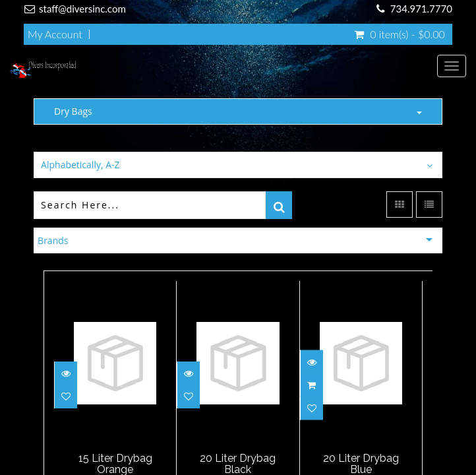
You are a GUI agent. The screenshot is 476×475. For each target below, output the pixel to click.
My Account (55, 34)
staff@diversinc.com (82, 9)
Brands (53, 240)
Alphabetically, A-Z (80, 165)
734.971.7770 (421, 9)
